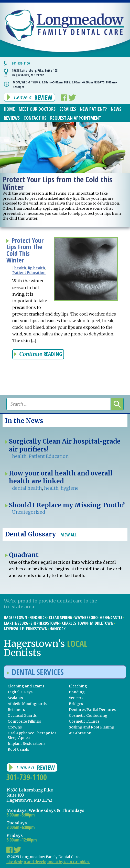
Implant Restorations (26, 744)
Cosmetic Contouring (88, 715)
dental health (27, 488)
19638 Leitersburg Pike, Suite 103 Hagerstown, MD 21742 (35, 73)
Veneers (76, 698)
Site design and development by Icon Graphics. (48, 862)
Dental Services (35, 672)
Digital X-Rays (20, 692)
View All (69, 535)
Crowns (15, 727)
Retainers (16, 710)
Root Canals (18, 749)
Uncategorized (29, 512)
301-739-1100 (21, 63)
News (116, 109)
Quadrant (24, 555)
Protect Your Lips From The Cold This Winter (25, 250)
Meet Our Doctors (37, 109)
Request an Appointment (76, 118)
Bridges (76, 704)
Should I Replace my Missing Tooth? (67, 505)
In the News (24, 421)
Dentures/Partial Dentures (92, 710)
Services (68, 109)
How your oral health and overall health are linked (61, 477)
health (20, 268)
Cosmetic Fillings (84, 721)
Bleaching (78, 686)
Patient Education (29, 273)
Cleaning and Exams (26, 686)
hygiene (70, 488)
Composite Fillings (24, 721)
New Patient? (93, 109)
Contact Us (35, 118)
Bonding (77, 692)
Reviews (12, 118)
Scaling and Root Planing (92, 727)
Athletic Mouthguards (27, 704)
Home (9, 109)
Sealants (15, 698)
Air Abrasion (80, 733)
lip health (36, 268)
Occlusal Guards (22, 715)
